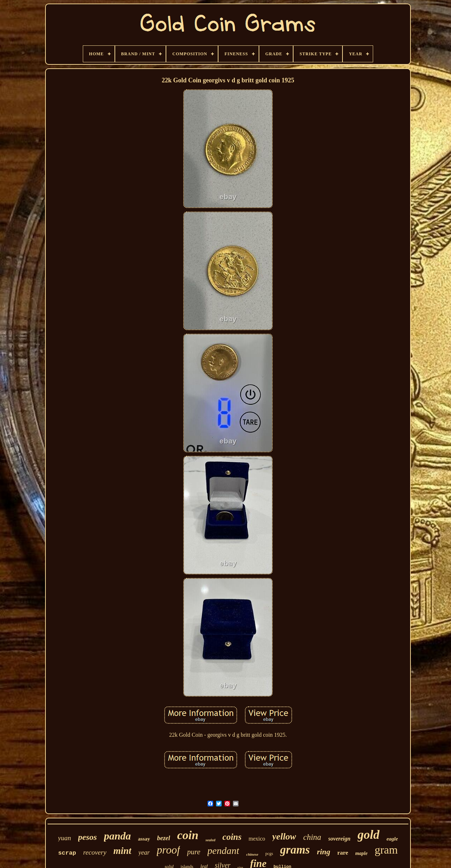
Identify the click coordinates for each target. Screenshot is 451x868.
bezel (164, 838)
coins (232, 837)
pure (194, 852)
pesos (88, 837)
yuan (65, 838)
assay (144, 839)
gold (369, 835)
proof (168, 850)
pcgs (269, 854)
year (144, 853)
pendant (223, 851)
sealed (210, 840)
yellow (284, 836)
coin (188, 835)
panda (118, 836)
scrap (67, 853)
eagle (392, 839)
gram (386, 850)
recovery (95, 852)
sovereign (339, 839)
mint (122, 851)
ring (323, 852)
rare (343, 853)
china (312, 837)
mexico (257, 839)
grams (295, 850)
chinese (252, 854)
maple (361, 853)
